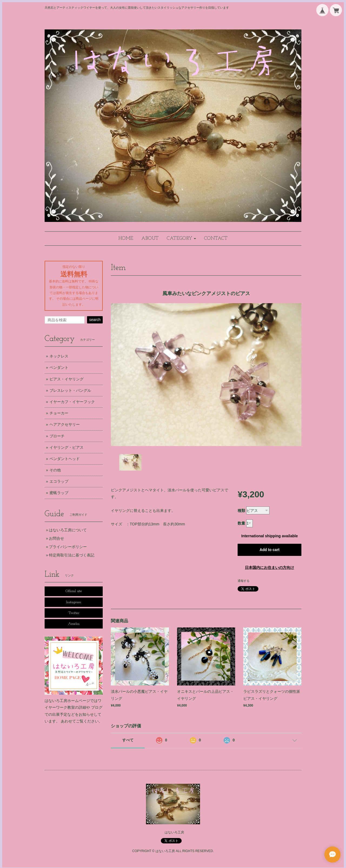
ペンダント (59, 367)
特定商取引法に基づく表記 (72, 555)
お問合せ (56, 538)
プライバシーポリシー (68, 547)
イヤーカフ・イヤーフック (72, 402)
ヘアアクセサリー (65, 424)
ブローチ (57, 436)
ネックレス (59, 356)
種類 (241, 511)
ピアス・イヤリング (66, 379)
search (95, 320)
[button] (181, 239)
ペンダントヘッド (65, 459)
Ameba (74, 624)
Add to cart (270, 550)
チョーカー (59, 413)
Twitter (74, 613)
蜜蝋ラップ (59, 493)
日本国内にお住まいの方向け (270, 568)
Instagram (74, 602)
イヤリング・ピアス (66, 447)
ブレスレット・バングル (70, 390)
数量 (241, 523)
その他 (55, 470)
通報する (244, 581)
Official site (74, 591)
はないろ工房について (68, 530)
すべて (128, 740)
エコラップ (59, 481)
